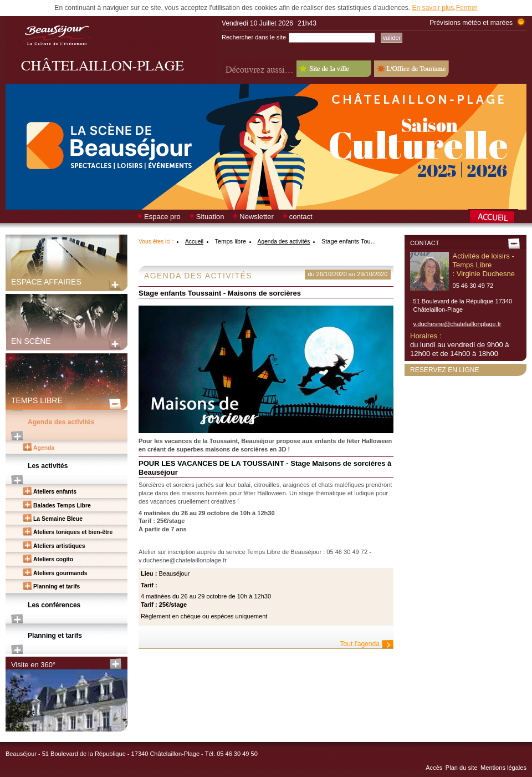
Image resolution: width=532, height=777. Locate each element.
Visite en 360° (33, 665)
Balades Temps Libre (62, 506)
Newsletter (256, 217)
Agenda (44, 448)
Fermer (467, 8)
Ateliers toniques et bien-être (73, 532)
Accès (434, 768)
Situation (210, 217)
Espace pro (162, 217)
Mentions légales (503, 768)
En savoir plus (433, 8)
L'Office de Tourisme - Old (411, 69)
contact (301, 217)
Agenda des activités (61, 422)
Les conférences (54, 605)
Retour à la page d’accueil (497, 217)
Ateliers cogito (53, 559)
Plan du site (462, 768)
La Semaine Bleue (58, 519)
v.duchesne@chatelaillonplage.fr (457, 324)
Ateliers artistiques (59, 546)
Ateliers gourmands (60, 573)
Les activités (48, 466)
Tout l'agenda (360, 644)
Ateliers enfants (55, 492)
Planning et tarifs (57, 586)
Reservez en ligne (445, 370)
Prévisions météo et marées (471, 23)
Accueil (194, 242)
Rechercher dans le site (254, 37)
